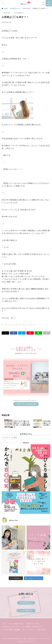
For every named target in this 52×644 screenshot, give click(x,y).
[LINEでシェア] (38, 333)
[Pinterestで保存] (30, 333)
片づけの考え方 (19, 13)
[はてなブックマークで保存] (22, 333)
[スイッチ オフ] (43, 3)
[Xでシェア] (5, 333)
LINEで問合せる (26, 603)
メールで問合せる (26, 611)
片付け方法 (7, 13)
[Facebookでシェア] (14, 333)
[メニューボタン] (3, 3)
